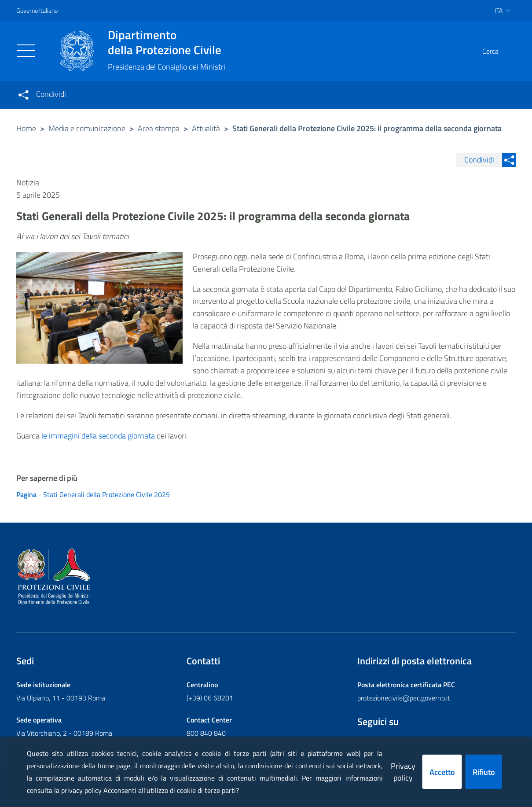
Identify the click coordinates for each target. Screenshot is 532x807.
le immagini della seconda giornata (98, 436)
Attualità (206, 128)
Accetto (442, 772)
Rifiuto (484, 772)
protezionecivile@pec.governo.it (404, 698)
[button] (506, 51)
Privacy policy (403, 772)
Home (26, 128)
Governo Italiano (37, 10)
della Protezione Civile (167, 42)
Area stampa (159, 128)
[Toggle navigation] (26, 51)
